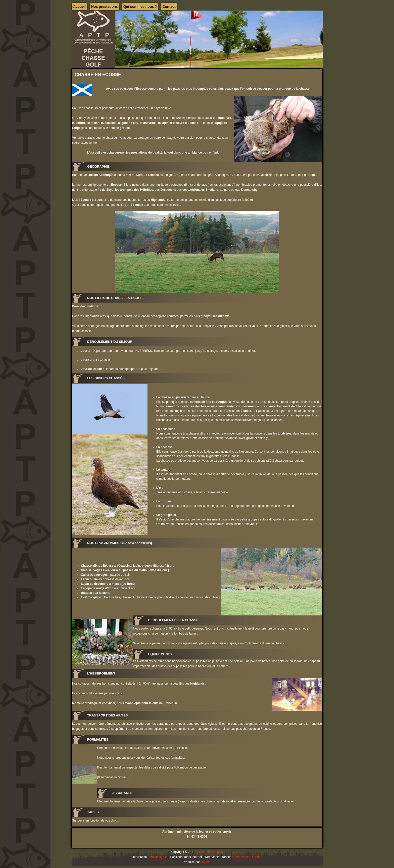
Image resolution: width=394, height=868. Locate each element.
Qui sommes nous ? (140, 7)
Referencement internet (246, 857)
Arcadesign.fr (158, 857)
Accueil (79, 7)
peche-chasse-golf (210, 852)
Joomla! (206, 862)
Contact (169, 7)
